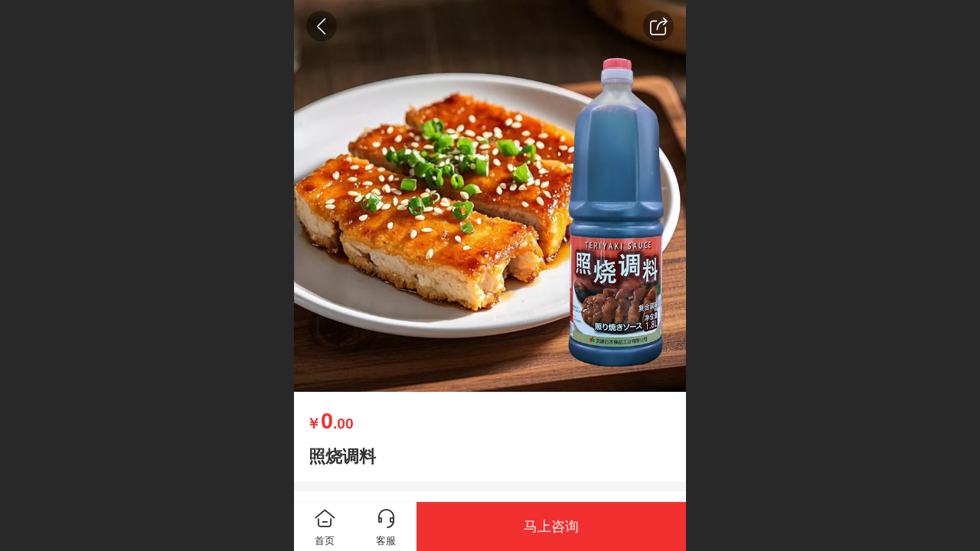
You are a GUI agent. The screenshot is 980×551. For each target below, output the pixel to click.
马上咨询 (551, 527)
